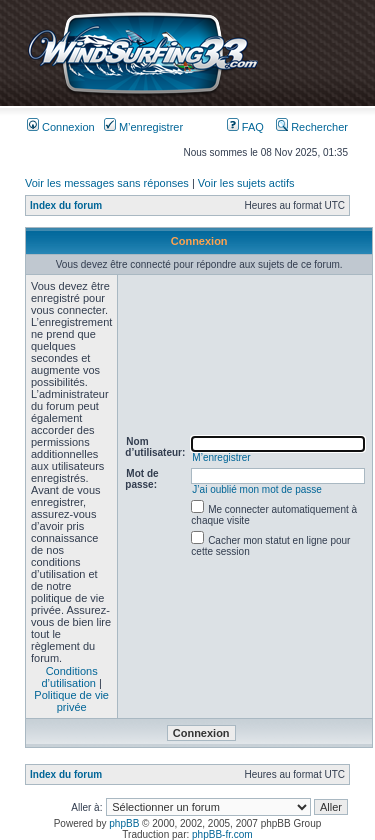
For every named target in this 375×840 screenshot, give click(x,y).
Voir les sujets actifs (246, 183)
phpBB (124, 823)
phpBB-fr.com (222, 834)
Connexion (61, 127)
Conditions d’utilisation (69, 677)
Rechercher (312, 127)
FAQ (245, 127)
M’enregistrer (143, 127)
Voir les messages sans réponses (107, 183)
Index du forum (66, 205)
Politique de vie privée (71, 701)
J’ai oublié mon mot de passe (257, 489)
